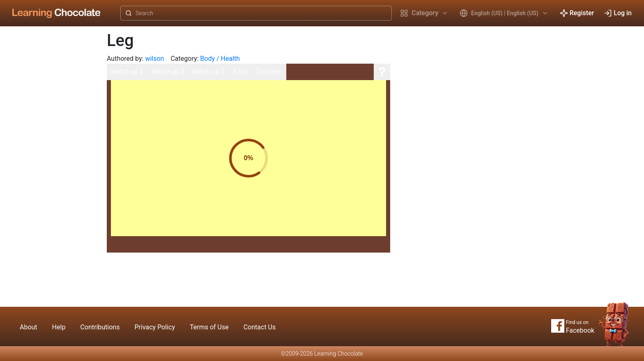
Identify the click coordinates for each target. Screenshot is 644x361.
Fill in (240, 72)
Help (59, 327)
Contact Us (260, 327)
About (29, 327)
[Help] (382, 72)
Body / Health (220, 59)
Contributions (100, 327)
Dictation (269, 72)
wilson (154, 59)
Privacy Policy (155, 327)
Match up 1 (127, 72)
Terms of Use (209, 327)
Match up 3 (208, 72)
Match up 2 (168, 72)
